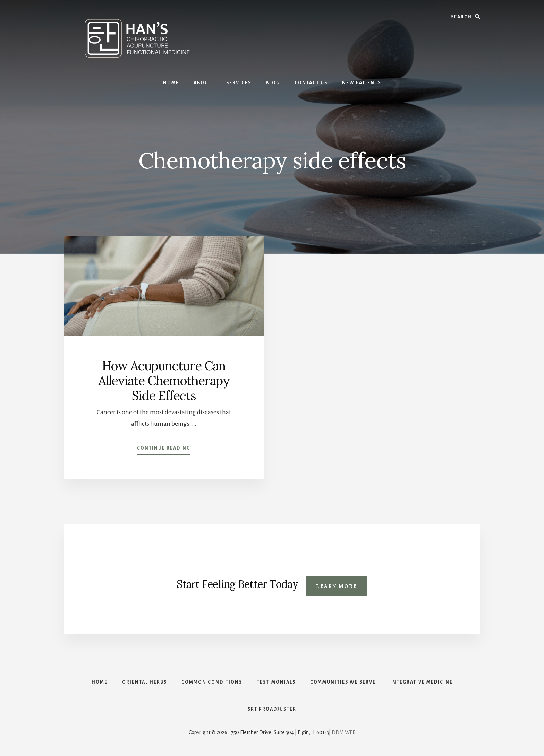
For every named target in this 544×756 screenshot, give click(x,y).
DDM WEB (344, 732)
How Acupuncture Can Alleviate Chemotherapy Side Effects (164, 381)
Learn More (337, 586)
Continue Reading (164, 450)
